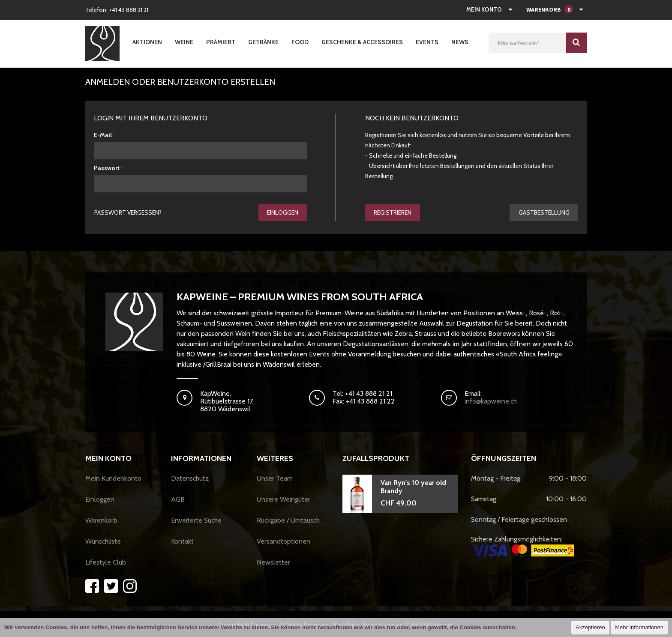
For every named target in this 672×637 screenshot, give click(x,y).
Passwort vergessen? (128, 212)
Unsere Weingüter (283, 500)
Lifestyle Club (106, 563)
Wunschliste (103, 542)
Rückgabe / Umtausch (288, 521)
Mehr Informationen (639, 627)
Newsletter (273, 563)
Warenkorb (101, 521)
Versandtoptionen (283, 542)
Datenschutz (190, 479)
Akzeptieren (590, 627)
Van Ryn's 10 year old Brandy (413, 487)
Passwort (107, 168)
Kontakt (182, 542)
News (460, 42)
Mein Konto (484, 9)
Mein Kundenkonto (113, 479)
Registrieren (393, 212)
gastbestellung (544, 212)
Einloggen (282, 212)
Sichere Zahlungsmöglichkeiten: (522, 546)
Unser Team (275, 479)
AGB (178, 500)
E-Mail (103, 135)
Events (427, 42)
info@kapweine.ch (491, 402)
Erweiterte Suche (196, 521)
